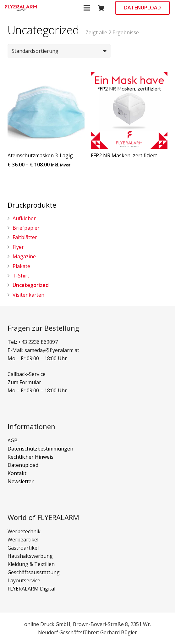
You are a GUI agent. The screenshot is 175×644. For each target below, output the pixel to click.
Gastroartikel (23, 548)
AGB (13, 440)
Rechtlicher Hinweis (30, 457)
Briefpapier (26, 228)
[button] (21, 8)
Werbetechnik (24, 531)
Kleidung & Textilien (31, 564)
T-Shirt (21, 276)
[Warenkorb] (101, 8)
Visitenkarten (28, 295)
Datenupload (23, 465)
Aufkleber (24, 218)
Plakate (21, 266)
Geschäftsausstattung (34, 572)
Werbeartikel (23, 540)
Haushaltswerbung (30, 556)
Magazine (24, 256)
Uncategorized (31, 285)
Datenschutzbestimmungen (40, 449)
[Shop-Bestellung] (59, 51)
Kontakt (17, 473)
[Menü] (87, 8)
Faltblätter (25, 237)
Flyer (18, 247)
